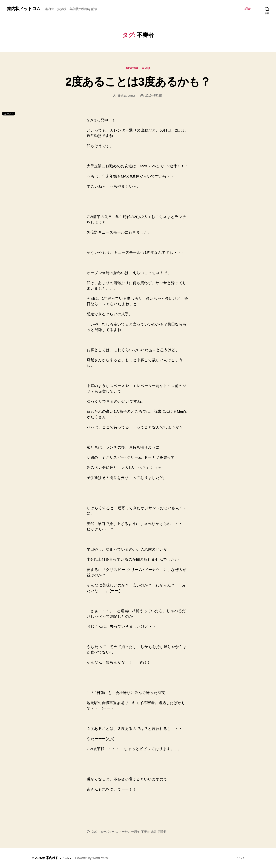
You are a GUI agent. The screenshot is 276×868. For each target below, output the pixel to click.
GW (94, 832)
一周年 (135, 832)
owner (131, 96)
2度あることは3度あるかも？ (138, 82)
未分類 (146, 68)
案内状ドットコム (24, 9)
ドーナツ (124, 832)
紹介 (248, 9)
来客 (154, 832)
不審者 (145, 832)
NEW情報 (132, 68)
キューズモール (107, 832)
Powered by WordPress (91, 858)
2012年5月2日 (154, 96)
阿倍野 (162, 832)
